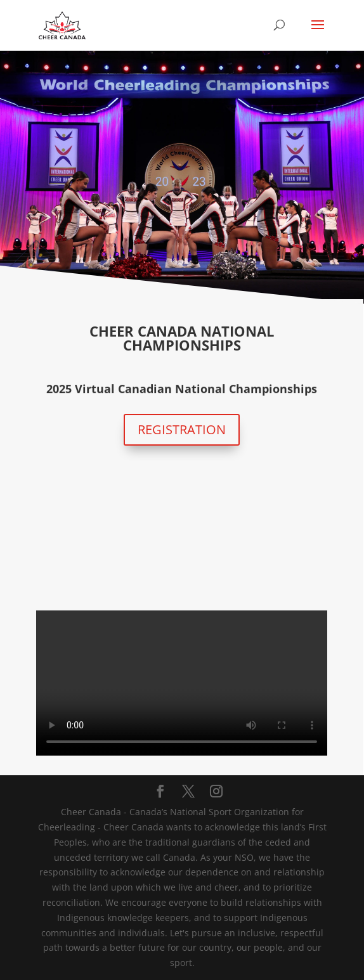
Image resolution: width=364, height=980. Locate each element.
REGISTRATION (182, 429)
